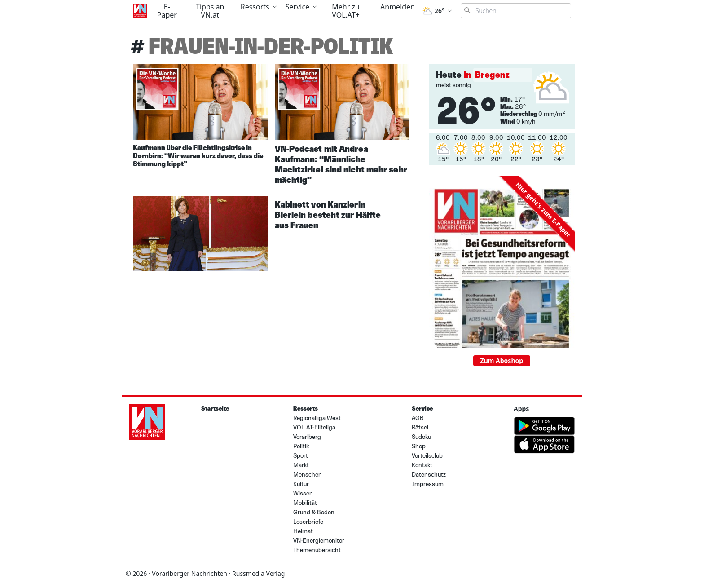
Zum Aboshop (502, 360)
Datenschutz (429, 475)
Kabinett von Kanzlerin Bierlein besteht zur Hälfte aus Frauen (328, 215)
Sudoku (421, 437)
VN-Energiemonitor (319, 541)
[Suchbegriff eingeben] (516, 11)
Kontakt (422, 465)
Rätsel (420, 427)
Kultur (301, 484)
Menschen (308, 475)
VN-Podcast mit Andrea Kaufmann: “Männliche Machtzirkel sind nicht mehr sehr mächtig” (341, 164)
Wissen (303, 493)
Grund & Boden (314, 512)
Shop (419, 446)
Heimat (303, 531)
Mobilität (305, 503)
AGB (418, 418)
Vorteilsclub (427, 456)
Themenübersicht (317, 550)
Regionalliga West (317, 418)
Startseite (215, 409)
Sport (301, 456)
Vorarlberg (307, 437)
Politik (301, 446)
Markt (301, 465)
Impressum (428, 484)
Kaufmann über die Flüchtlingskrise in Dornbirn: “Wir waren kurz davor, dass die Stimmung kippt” (198, 156)
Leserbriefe (308, 522)
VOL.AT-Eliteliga (314, 427)
